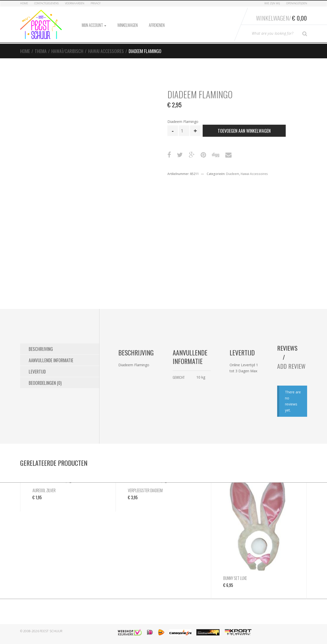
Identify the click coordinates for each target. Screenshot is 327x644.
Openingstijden (297, 3)
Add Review (291, 366)
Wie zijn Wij (272, 3)
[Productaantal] (184, 131)
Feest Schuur (51, 631)
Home (24, 3)
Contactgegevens (46, 3)
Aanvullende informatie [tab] (51, 360)
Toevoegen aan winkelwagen (244, 131)
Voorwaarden (75, 3)
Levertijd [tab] (37, 372)
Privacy (96, 3)
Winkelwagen (128, 25)
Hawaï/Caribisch (67, 51)
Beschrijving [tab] (41, 349)
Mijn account (94, 25)
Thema (41, 51)
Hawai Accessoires (106, 51)
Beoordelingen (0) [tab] (45, 383)
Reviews (287, 348)
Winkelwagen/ (281, 18)
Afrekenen (157, 25)
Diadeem (233, 174)
